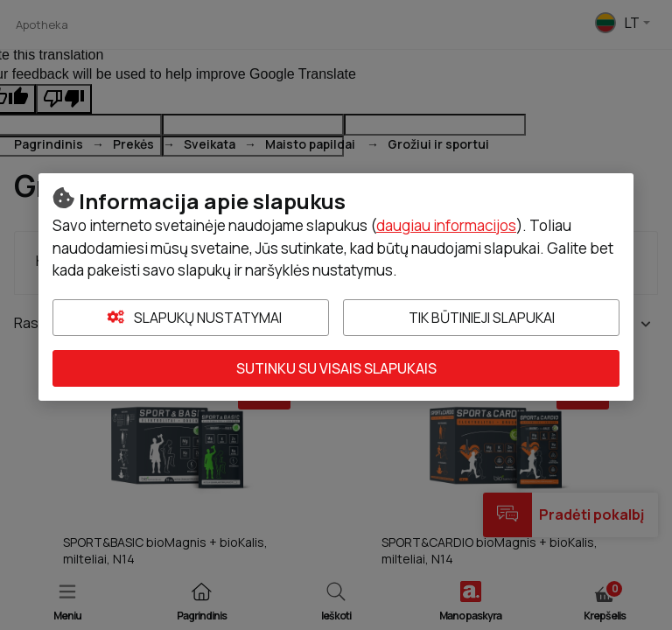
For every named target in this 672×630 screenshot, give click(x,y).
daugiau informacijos (446, 225)
